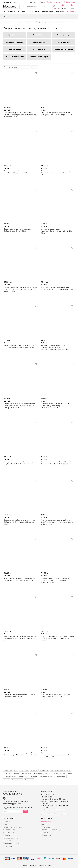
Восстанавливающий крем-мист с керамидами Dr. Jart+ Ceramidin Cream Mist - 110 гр (57, 231)
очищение (7, 780)
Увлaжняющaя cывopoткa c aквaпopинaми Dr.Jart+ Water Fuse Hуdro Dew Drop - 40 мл (20, 579)
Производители (9, 846)
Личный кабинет (47, 835)
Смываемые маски (17, 780)
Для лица (63, 773)
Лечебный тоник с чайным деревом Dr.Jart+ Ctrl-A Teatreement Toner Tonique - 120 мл (20, 346)
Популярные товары (11, 838)
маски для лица (23, 777)
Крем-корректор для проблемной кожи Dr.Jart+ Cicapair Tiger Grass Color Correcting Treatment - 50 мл (20, 115)
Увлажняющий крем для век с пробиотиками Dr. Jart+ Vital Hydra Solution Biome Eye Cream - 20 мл (57, 639)
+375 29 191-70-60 (10, 2)
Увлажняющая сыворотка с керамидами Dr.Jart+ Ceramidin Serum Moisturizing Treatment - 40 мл (55, 580)
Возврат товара (47, 827)
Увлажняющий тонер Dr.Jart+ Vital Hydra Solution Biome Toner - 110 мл (55, 696)
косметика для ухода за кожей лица (61, 770)
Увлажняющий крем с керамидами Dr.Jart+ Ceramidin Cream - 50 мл (20, 696)
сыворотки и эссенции (46, 777)
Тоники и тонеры (27, 773)
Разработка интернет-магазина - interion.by (39, 865)
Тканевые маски (38, 773)
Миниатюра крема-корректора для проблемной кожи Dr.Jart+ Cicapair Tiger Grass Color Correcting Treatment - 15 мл (55, 348)
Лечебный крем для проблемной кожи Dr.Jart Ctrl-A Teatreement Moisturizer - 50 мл (57, 288)
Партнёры (44, 833)
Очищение (34, 770)
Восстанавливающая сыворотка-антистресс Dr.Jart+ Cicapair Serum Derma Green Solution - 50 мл (57, 173)
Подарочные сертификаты (52, 830)
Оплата (42, 2)
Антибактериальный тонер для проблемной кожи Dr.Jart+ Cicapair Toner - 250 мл (20, 172)
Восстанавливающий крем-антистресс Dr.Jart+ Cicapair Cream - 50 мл (18, 230)
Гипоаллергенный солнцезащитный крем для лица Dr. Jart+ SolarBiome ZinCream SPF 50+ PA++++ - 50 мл (21, 289)
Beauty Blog (69, 2)
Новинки (7, 835)
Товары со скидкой (11, 843)
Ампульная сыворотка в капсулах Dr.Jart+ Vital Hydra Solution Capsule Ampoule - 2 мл (56, 114)
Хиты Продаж (8, 833)
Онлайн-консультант (54, 2)
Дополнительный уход (10, 777)
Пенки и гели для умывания (12, 773)
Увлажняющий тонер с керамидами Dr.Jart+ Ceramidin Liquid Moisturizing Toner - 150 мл (20, 754)
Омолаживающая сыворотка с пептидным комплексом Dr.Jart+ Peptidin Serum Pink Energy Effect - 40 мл (19, 406)
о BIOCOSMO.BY (9, 830)
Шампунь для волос (60, 777)
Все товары (8, 841)
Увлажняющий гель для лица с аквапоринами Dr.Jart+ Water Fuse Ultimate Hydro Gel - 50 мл (21, 639)
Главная (6, 22)
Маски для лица (24, 770)
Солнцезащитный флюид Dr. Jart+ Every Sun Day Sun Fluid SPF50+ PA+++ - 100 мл (20, 463)
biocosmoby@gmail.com (12, 804)
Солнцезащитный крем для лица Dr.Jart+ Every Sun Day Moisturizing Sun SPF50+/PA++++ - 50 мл (56, 406)
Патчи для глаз (29, 780)
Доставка (34, 2)
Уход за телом (34, 777)
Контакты (44, 824)
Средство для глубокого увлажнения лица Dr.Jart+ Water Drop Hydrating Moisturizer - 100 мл (20, 522)
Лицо (12, 22)
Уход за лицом (8, 770)
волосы (70, 773)
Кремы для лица (44, 770)
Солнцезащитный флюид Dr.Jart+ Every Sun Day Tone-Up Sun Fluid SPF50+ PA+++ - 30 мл (57, 463)
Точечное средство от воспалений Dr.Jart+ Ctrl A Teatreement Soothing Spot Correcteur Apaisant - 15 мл (57, 522)
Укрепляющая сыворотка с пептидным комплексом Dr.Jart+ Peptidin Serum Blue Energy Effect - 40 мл (56, 755)
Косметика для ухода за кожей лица (28, 22)
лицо (16, 770)
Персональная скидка (12, 827)
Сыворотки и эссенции (51, 773)
